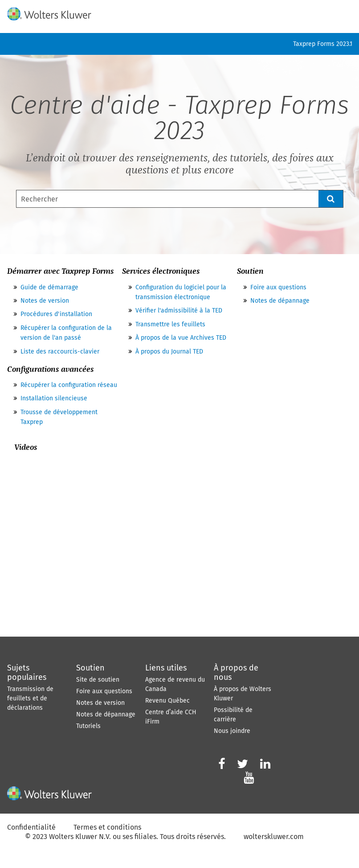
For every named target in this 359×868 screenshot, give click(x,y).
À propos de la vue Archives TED (181, 338)
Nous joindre (232, 731)
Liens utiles (166, 668)
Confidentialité (31, 827)
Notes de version (45, 301)
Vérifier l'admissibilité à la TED (179, 311)
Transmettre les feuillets (170, 324)
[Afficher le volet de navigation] (347, 12)
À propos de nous (236, 673)
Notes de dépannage (280, 301)
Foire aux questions (278, 287)
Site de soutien (98, 680)
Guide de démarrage (49, 287)
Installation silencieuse (54, 398)
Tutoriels (88, 726)
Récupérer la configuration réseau (69, 385)
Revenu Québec (167, 701)
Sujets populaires (27, 673)
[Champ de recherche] (180, 199)
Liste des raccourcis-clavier (60, 352)
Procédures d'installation (56, 314)
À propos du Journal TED (169, 352)
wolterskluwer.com (274, 837)
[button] (331, 199)
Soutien (90, 668)
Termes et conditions (107, 827)
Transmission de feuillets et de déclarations (30, 698)
